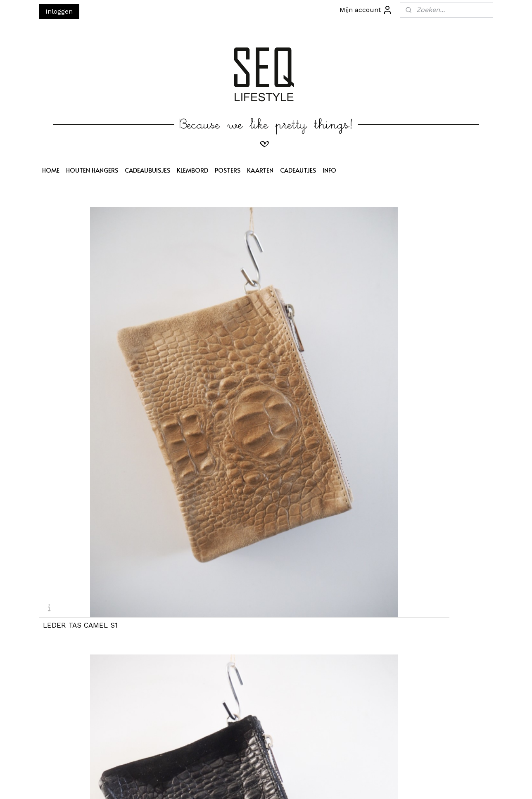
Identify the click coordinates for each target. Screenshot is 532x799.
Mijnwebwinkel (371, 784)
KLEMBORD (192, 170)
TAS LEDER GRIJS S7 (311, 467)
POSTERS (228, 170)
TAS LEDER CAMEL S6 (197, 467)
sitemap (248, 784)
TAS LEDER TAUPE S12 (428, 611)
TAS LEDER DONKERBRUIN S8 (436, 470)
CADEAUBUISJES (147, 170)
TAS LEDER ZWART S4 (429, 322)
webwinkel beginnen (297, 784)
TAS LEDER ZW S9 (75, 611)
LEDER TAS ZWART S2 (197, 322)
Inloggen (59, 11)
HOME (51, 170)
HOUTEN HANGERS (92, 170)
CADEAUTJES (298, 170)
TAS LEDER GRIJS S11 (311, 611)
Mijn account (366, 10)
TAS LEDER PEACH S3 (312, 322)
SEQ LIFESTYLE (251, 668)
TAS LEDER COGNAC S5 (83, 467)
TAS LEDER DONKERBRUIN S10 (205, 615)
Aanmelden (159, 712)
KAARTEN (260, 170)
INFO (329, 170)
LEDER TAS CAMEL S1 (80, 322)
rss (265, 784)
